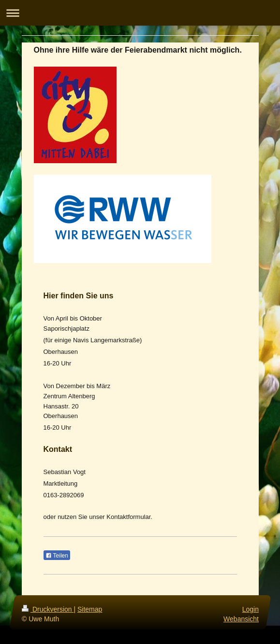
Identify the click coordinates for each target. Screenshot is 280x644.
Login (250, 609)
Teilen (57, 556)
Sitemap (90, 609)
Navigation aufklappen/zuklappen (140, 13)
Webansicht (241, 619)
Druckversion (48, 609)
